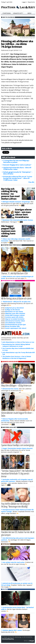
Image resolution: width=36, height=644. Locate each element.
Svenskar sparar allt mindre (14, 317)
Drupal (32, 641)
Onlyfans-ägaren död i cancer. (12, 630)
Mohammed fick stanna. (11, 389)
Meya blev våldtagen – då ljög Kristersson (16, 385)
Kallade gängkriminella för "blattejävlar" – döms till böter (18, 173)
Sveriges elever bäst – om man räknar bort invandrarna (23, 213)
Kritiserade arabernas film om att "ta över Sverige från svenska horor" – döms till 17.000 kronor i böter (18, 178)
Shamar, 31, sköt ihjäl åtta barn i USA (14, 273)
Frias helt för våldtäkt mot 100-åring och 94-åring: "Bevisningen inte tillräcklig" (15, 505)
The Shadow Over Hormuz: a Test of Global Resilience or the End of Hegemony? (17, 357)
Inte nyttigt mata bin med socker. (14, 562)
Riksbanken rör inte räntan (14, 312)
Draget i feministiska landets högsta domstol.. (18, 448)
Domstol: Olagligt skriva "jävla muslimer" (17, 165)
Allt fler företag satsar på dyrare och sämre (16, 298)
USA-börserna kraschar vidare (15, 321)
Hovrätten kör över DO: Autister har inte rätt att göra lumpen (18, 533)
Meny (29, 13)
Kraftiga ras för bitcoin (12, 310)
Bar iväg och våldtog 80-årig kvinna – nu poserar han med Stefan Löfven (10, 194)
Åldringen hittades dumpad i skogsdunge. (16, 202)
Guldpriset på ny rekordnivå (14, 308)
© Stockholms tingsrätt (28, 38)
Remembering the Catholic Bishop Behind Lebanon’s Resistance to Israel (16, 345)
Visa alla (31, 182)
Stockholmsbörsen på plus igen (15, 324)
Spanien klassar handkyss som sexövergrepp (18, 445)
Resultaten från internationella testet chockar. (18, 220)
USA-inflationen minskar (13, 323)
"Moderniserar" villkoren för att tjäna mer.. (17, 302)
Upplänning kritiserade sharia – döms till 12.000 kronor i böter (17, 168)
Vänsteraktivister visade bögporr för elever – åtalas (17, 414)
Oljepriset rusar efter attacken (15, 313)
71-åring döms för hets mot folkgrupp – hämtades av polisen (17, 161)
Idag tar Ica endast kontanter (15, 319)
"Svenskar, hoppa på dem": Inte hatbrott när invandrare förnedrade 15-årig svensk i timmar (17, 473)
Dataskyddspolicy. (8, 639)
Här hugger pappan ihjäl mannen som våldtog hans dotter (8, 231)
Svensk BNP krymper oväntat (15, 315)
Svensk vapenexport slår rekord (16, 328)
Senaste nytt (18, 13)
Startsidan (7, 13)
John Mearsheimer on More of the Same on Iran (18, 342)
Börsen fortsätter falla (12, 326)
